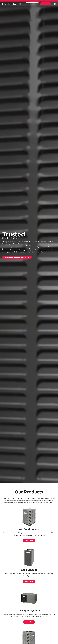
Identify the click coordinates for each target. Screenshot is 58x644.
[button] (55, 4)
